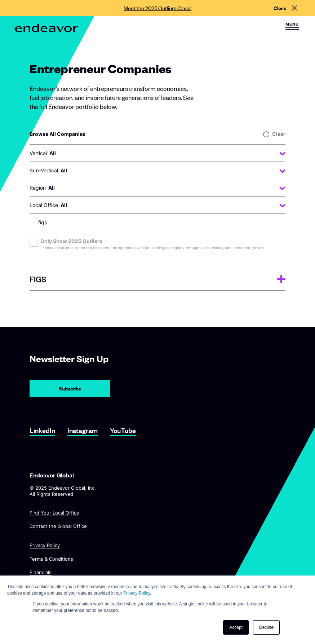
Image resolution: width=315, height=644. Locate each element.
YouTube (123, 430)
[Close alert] (285, 8)
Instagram (83, 430)
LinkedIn (42, 430)
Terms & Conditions (51, 559)
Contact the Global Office (58, 526)
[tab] (157, 279)
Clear (274, 134)
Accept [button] (236, 627)
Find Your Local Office (54, 513)
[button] (292, 26)
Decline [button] (266, 627)
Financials (41, 572)
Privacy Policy (45, 545)
